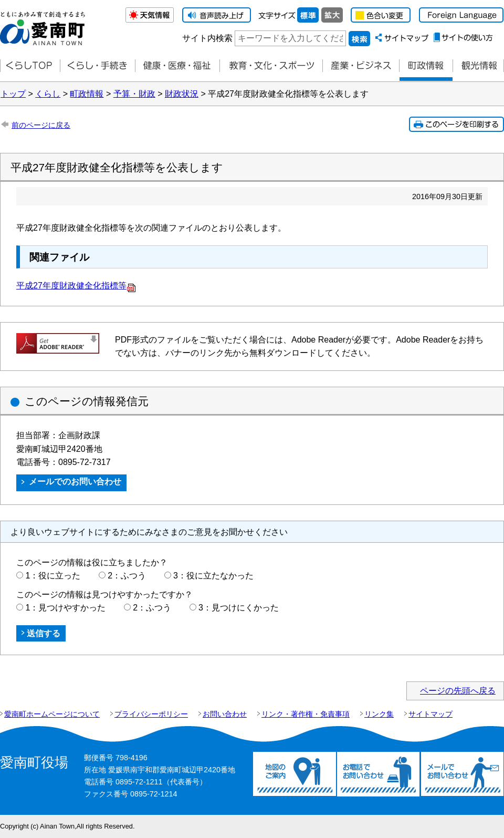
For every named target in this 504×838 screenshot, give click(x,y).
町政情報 (426, 66)
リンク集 (379, 714)
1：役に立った (53, 576)
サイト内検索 (207, 38)
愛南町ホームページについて (52, 714)
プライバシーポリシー (151, 714)
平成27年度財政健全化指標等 (76, 286)
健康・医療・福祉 (177, 66)
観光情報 (478, 66)
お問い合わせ (225, 714)
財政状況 (182, 94)
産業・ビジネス (361, 66)
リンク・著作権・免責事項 (306, 714)
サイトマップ (430, 714)
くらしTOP (30, 66)
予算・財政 (134, 94)
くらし (48, 94)
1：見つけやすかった (65, 608)
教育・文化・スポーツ (271, 66)
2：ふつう (127, 576)
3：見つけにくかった (239, 608)
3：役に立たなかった (213, 576)
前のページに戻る (41, 125)
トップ (13, 94)
